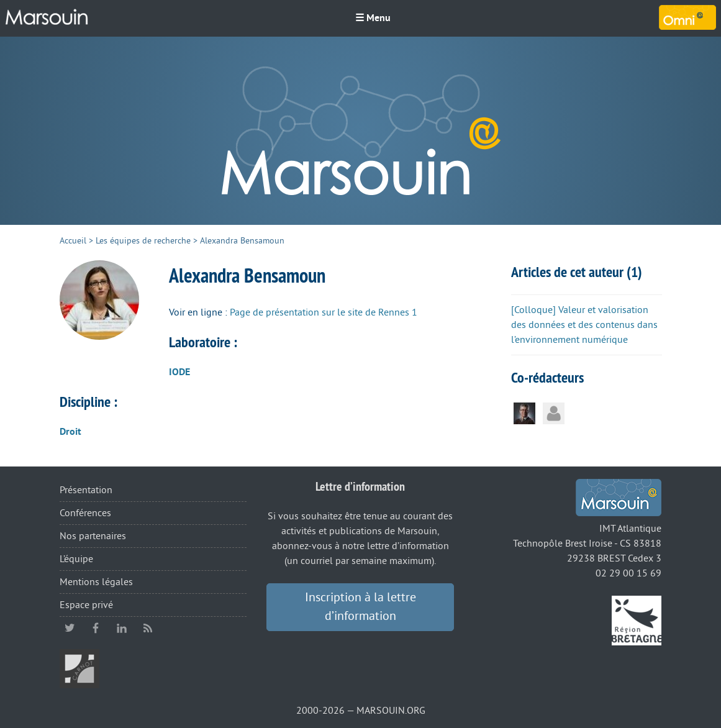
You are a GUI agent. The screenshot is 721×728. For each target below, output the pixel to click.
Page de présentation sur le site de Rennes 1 (324, 312)
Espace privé (86, 605)
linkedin (122, 628)
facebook (96, 628)
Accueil (73, 241)
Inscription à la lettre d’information (361, 607)
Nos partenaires (93, 536)
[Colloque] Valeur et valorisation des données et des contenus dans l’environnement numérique (584, 325)
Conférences (85, 513)
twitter (70, 628)
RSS (148, 628)
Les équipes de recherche (143, 241)
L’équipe (76, 559)
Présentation (86, 490)
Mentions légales (96, 582)
